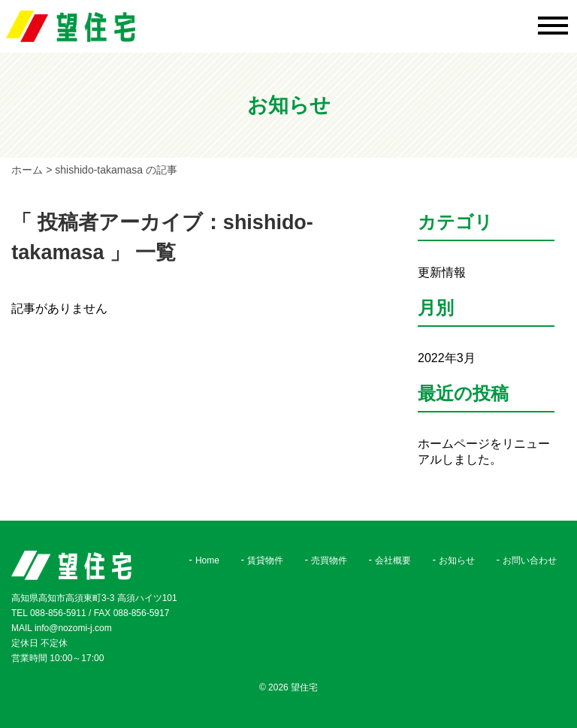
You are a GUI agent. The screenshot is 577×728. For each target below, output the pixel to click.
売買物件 (329, 560)
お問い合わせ (530, 560)
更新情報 (442, 272)
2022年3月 (447, 358)
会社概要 (393, 560)
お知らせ (457, 560)
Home (207, 560)
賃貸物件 (265, 560)
